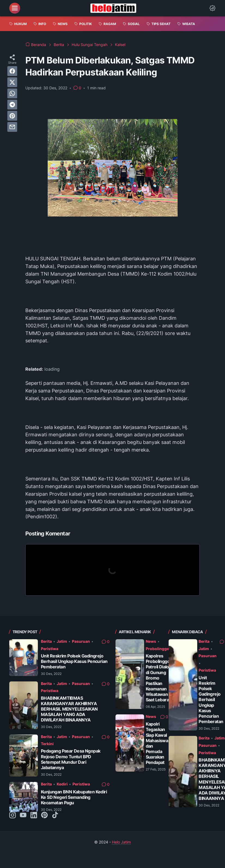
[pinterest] (12, 116)
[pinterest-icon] (44, 815)
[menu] (15, 8)
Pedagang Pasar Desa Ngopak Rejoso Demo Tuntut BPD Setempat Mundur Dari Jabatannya (71, 759)
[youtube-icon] (23, 815)
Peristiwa (50, 649)
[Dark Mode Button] (212, 8)
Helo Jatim (121, 842)
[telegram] (12, 105)
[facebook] (12, 71)
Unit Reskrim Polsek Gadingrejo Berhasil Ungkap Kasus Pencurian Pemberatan (74, 661)
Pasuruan (81, 641)
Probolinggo (157, 649)
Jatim (62, 641)
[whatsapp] (12, 93)
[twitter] (12, 82)
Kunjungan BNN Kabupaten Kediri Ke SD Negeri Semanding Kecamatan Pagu (74, 797)
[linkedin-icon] (34, 815)
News (151, 641)
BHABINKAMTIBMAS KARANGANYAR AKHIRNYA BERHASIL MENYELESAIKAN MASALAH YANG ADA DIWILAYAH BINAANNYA (69, 709)
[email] (12, 127)
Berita (46, 641)
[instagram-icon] (13, 815)
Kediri (62, 784)
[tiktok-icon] (55, 815)
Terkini (47, 744)
